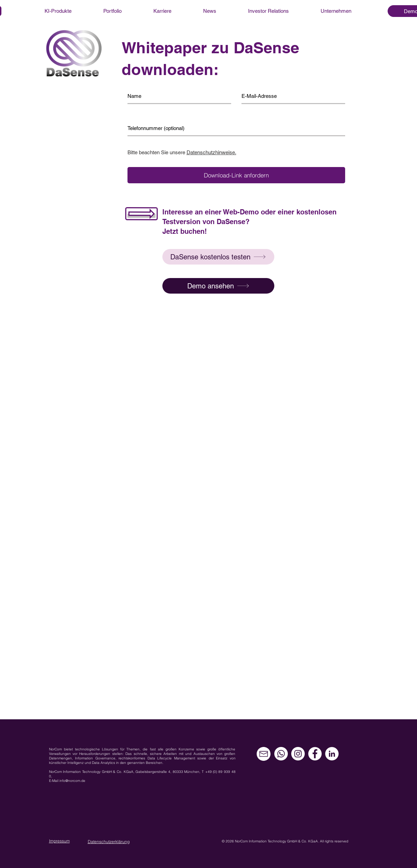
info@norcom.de (72, 781)
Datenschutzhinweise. (211, 152)
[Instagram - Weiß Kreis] (298, 754)
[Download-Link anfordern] (236, 175)
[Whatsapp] (281, 754)
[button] (218, 257)
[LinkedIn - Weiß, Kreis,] (332, 754)
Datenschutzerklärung (109, 842)
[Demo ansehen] (218, 286)
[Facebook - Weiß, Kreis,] (315, 754)
